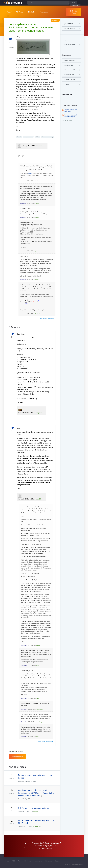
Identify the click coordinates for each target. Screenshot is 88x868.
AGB (13, 861)
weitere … (68, 84)
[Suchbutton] (68, 3)
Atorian (35, 799)
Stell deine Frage (74, 12)
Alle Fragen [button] (20, 12)
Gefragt (25, 146)
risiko (37, 137)
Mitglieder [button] (32, 12)
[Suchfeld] (48, 3)
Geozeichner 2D (70, 70)
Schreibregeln (28, 861)
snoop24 (38, 499)
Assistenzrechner (70, 79)
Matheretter (38, 314)
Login (73, 3)
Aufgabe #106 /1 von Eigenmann (71, 111)
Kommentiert (23, 181)
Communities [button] (44, 12)
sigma (38, 698)
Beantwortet (21, 413)
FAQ (19, 861)
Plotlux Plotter (69, 65)
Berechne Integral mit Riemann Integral (71, 116)
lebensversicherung (48, 137)
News (7, 861)
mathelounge (39, 709)
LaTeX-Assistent (70, 60)
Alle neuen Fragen (68, 121)
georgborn (38, 251)
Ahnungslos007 (37, 826)
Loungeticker (71, 28)
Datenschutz (48, 861)
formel (19, 137)
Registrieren (75, 6)
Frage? (9, 12)
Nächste (55, 20)
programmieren (28, 137)
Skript (30, 173)
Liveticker (70, 24)
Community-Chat (70, 45)
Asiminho (36, 811)
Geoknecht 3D (69, 75)
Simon (40, 146)
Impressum (38, 861)
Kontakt (58, 861)
